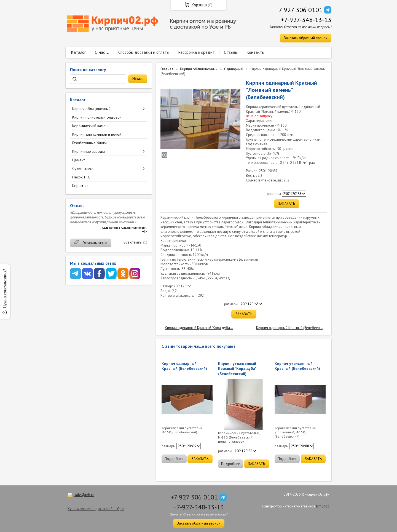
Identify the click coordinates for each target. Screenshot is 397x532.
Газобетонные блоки (89, 143)
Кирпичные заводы (88, 151)
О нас (100, 52)
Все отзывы (133, 242)
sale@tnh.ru (84, 495)
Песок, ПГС (81, 177)
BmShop (323, 506)
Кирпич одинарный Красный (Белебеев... (289, 328)
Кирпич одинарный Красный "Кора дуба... (199, 328)
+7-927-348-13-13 (306, 20)
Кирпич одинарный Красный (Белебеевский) (184, 366)
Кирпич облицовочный (91, 109)
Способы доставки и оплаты (144, 52)
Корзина (199, 5)
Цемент (79, 160)
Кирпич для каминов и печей (97, 134)
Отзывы (231, 52)
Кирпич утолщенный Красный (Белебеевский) (297, 366)
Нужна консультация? (5, 288)
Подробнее (174, 459)
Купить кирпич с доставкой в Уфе (96, 509)
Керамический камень (91, 126)
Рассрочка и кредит (197, 52)
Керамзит (80, 186)
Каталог (78, 52)
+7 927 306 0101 (299, 10)
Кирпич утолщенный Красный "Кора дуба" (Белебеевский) (237, 368)
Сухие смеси (83, 169)
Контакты (256, 52)
